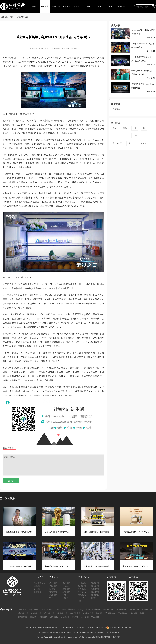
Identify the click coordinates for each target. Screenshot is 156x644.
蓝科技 (33, 617)
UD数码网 (23, 617)
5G (135, 128)
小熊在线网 (88, 613)
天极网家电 (123, 613)
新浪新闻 (82, 586)
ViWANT (95, 617)
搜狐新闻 (95, 592)
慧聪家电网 (23, 613)
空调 (135, 136)
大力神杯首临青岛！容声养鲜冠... (58, 532)
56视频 (66, 586)
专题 (100, 6)
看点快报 (82, 595)
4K (144, 128)
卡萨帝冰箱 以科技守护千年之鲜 (136, 532)
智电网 (99, 613)
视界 (110, 6)
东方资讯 (82, 592)
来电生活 (65, 617)
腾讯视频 (53, 583)
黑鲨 (115, 128)
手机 (130, 143)
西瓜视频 (66, 583)
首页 (34, 6)
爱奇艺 (52, 589)
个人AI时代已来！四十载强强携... (20, 566)
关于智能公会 (40, 583)
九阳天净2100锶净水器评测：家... (137, 566)
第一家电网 (49, 613)
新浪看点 (95, 595)
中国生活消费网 (93, 609)
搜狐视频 (66, 589)
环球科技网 (121, 609)
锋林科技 (43, 617)
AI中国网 (85, 617)
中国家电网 (108, 609)
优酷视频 (53, 586)
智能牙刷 (143, 143)
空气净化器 (117, 143)
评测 (89, 6)
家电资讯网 (75, 613)
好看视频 (66, 592)
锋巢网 (134, 613)
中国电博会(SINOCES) (72, 609)
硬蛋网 (75, 617)
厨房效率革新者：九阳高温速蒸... (97, 532)
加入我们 (38, 589)
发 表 (11, 481)
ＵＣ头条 (82, 589)
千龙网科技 (110, 613)
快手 (51, 598)
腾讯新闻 (95, 586)
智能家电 (45, 6)
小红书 (65, 598)
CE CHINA (47, 609)
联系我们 (38, 586)
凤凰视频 (53, 595)
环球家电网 (62, 613)
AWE (57, 609)
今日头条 (82, 583)
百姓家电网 (134, 609)
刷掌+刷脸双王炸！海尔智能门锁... (19, 532)
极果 (142, 613)
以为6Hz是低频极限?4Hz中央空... (97, 566)
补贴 (125, 128)
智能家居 (67, 6)
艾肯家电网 (147, 609)
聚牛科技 (54, 617)
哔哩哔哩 (53, 592)
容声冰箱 (116, 109)
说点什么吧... (53, 465)
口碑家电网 (36, 613)
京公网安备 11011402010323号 (119, 628)
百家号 (94, 598)
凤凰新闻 (95, 589)
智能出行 (78, 6)
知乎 (80, 601)
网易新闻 (95, 583)
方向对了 (22, 609)
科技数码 (56, 6)
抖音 (64, 595)
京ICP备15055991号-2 (67, 628)
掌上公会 (121, 6)
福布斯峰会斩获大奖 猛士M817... (59, 566)
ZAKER (81, 598)
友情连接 (38, 592)
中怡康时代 (34, 609)
